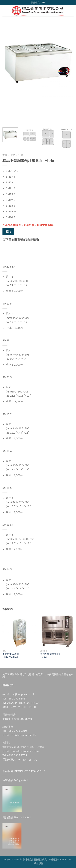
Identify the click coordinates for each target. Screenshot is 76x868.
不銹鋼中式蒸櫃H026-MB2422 (11, 655)
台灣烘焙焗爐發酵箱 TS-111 (51, 655)
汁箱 (21, 155)
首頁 (5, 155)
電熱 (13, 155)
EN (43, 2)
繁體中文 (35, 2)
